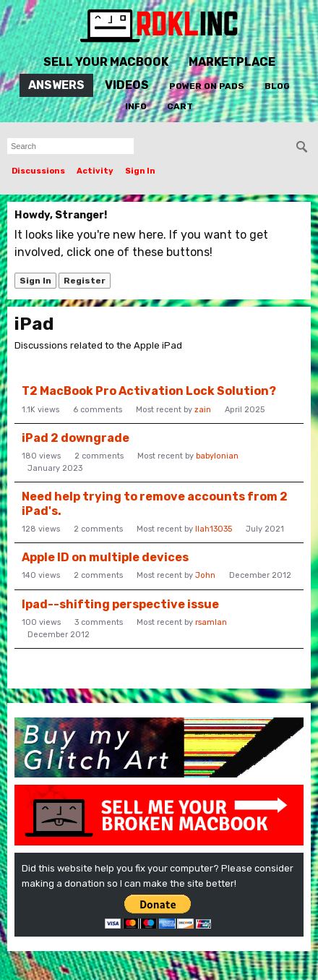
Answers (56, 85)
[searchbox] (70, 146)
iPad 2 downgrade (76, 438)
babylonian (217, 456)
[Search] (302, 147)
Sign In (140, 171)
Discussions (38, 171)
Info (136, 106)
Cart (180, 106)
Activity (95, 171)
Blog (277, 86)
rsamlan (211, 622)
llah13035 (214, 529)
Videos (127, 85)
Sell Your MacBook (106, 62)
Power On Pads (207, 86)
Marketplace (232, 62)
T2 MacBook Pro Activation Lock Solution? (149, 391)
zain (203, 410)
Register (85, 281)
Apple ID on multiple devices (105, 557)
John (205, 575)
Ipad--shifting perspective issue (120, 604)
